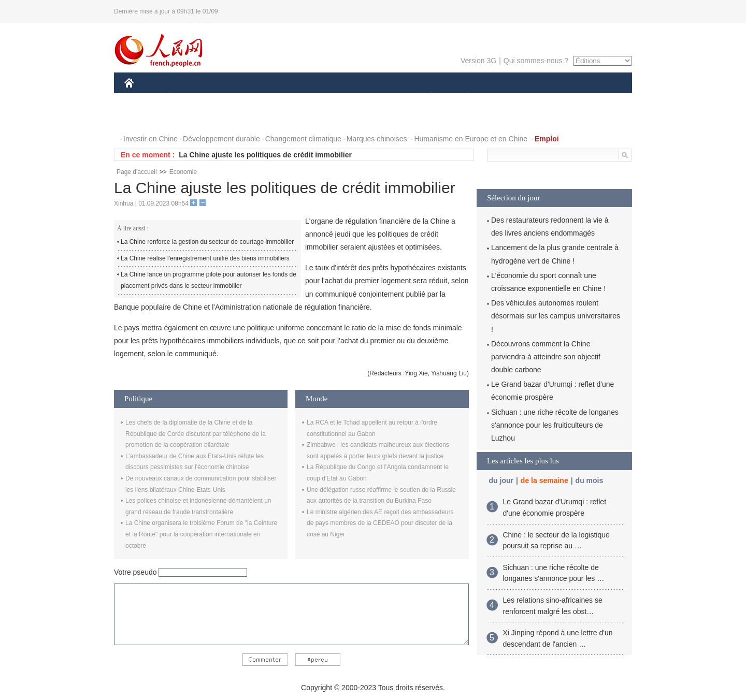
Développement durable (221, 139)
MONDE (234, 98)
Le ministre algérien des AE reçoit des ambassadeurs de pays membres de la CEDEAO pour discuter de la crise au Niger (380, 523)
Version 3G (478, 61)
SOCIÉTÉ (416, 98)
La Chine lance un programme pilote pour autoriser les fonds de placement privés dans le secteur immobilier (209, 280)
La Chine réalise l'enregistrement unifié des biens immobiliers (205, 258)
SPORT (503, 98)
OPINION (596, 98)
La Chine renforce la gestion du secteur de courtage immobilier (207, 242)
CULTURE (370, 98)
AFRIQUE (278, 98)
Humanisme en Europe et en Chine (471, 139)
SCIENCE (324, 98)
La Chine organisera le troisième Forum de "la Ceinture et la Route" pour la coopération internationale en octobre (201, 534)
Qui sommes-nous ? (536, 61)
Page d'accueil (137, 172)
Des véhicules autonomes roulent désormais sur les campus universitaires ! (556, 316)
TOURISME (548, 98)
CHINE (142, 98)
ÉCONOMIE (187, 98)
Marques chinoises (377, 139)
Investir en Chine (150, 139)
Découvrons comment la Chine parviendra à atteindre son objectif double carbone (546, 357)
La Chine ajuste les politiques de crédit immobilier (265, 155)
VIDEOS (187, 118)
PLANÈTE (462, 98)
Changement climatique (303, 139)
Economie (183, 172)
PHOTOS (146, 118)
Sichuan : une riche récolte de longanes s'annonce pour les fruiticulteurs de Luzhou (555, 425)
